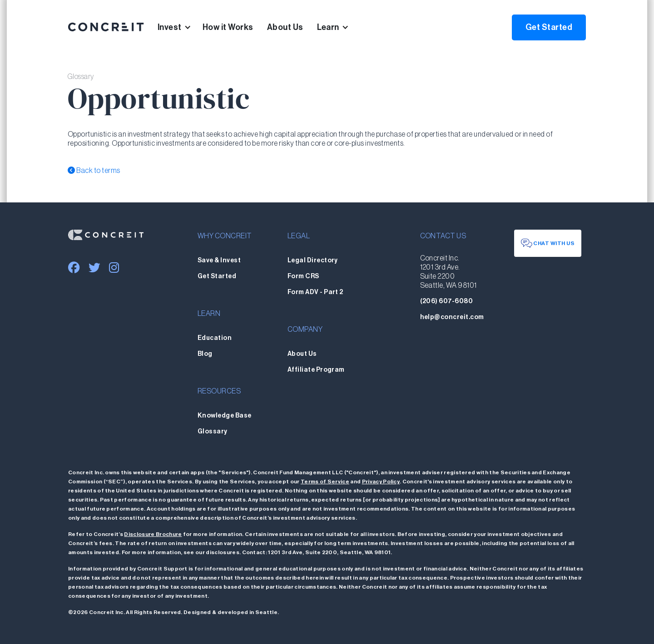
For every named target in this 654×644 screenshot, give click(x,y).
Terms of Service (325, 482)
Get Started (549, 27)
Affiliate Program (316, 370)
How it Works (228, 27)
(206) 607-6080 (447, 301)
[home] (106, 27)
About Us (285, 27)
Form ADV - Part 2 (315, 292)
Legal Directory (313, 261)
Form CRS (303, 276)
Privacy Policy (381, 482)
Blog (205, 354)
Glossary (213, 432)
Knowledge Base (225, 416)
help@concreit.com (452, 317)
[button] (180, 27)
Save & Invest (219, 261)
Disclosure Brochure (153, 534)
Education (215, 338)
